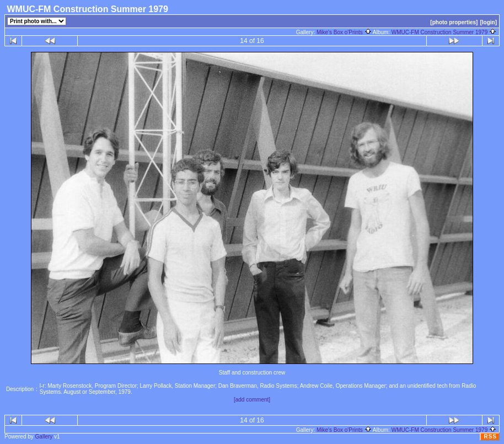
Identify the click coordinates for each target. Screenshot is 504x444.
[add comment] (252, 400)
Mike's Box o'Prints (344, 32)
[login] (488, 22)
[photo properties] (454, 22)
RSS (490, 437)
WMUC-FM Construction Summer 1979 (444, 32)
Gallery (44, 437)
